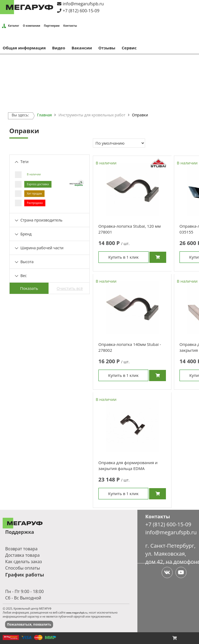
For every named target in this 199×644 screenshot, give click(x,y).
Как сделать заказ (23, 562)
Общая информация (24, 48)
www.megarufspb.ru (77, 613)
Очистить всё (70, 288)
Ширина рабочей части (39, 248)
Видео (59, 48)
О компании (32, 26)
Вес (21, 276)
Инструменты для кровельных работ (92, 115)
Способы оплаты (22, 568)
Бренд (23, 234)
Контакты (70, 26)
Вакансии (82, 48)
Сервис (129, 48)
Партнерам (52, 26)
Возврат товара (21, 549)
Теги (22, 162)
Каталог (14, 26)
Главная (45, 115)
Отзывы (107, 48)
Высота (24, 262)
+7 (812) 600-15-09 (81, 11)
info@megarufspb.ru (83, 4)
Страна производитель (39, 220)
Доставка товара (22, 556)
